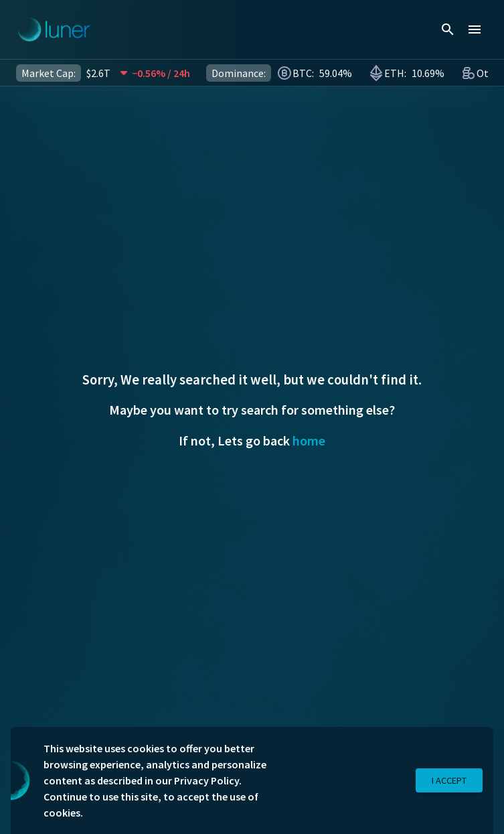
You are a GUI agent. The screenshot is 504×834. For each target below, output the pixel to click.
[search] (448, 29)
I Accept (449, 781)
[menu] (475, 29)
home (309, 440)
